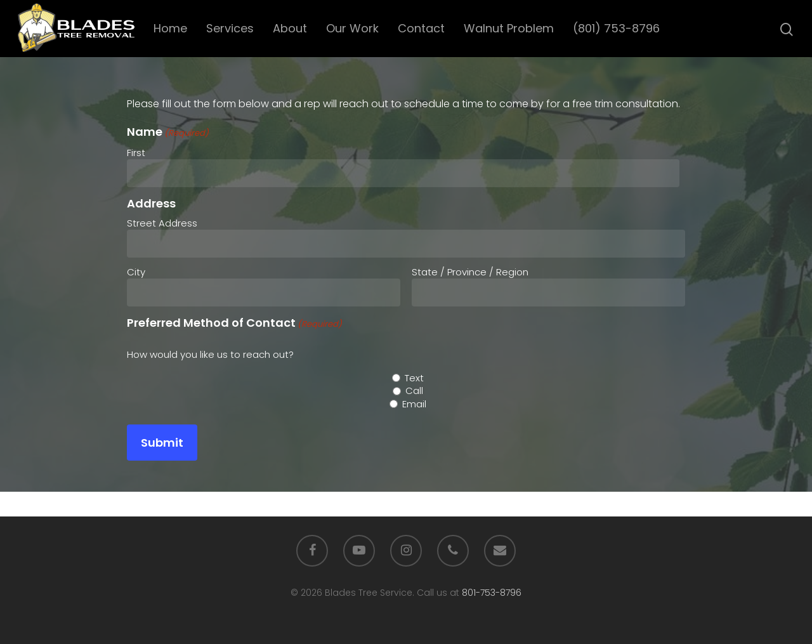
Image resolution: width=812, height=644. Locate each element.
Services (232, 29)
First (136, 153)
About (292, 29)
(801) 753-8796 (619, 29)
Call (414, 391)
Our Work (355, 29)
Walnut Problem (511, 29)
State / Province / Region (470, 272)
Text (414, 378)
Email (414, 404)
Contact (424, 29)
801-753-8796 (492, 593)
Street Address (162, 223)
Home (173, 29)
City (136, 272)
